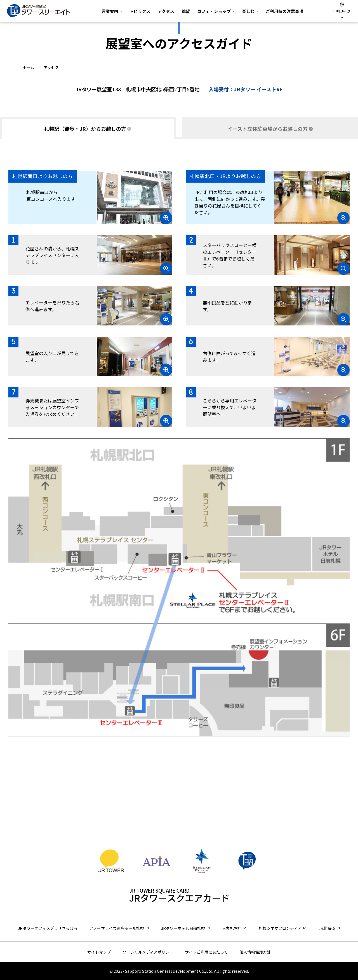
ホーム (28, 67)
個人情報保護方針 (255, 952)
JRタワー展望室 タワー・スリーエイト (39, 11)
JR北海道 (327, 928)
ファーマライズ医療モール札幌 (117, 928)
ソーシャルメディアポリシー (148, 952)
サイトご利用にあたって (206, 952)
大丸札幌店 (232, 928)
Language (342, 11)
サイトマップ (99, 952)
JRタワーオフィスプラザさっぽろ (48, 928)
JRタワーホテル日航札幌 (183, 928)
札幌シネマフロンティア (280, 928)
